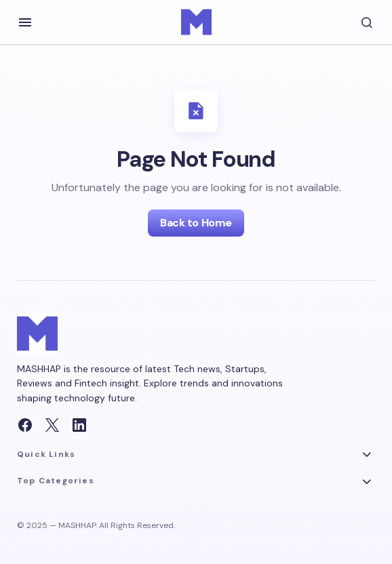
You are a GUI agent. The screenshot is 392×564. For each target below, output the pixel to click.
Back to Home (196, 223)
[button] (25, 22)
